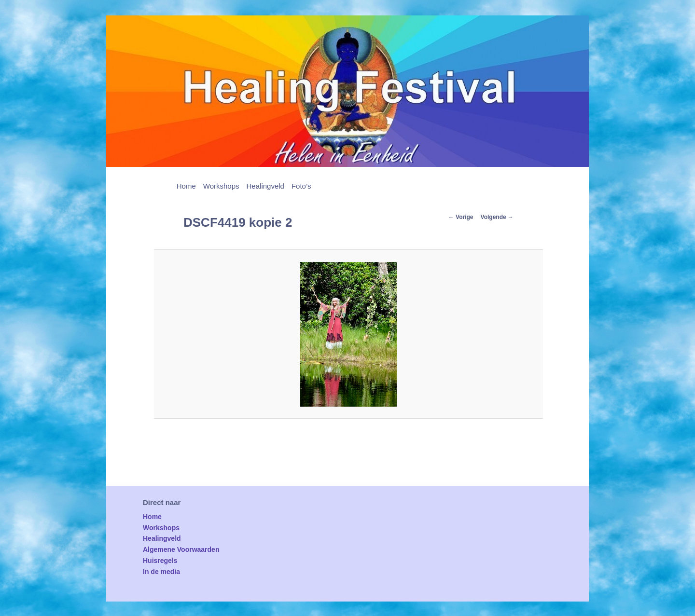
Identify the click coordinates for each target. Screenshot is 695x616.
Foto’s (301, 186)
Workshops (221, 186)
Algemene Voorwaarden (181, 549)
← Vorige (461, 217)
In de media (161, 572)
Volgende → (497, 217)
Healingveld (265, 186)
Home (186, 186)
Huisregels (160, 561)
